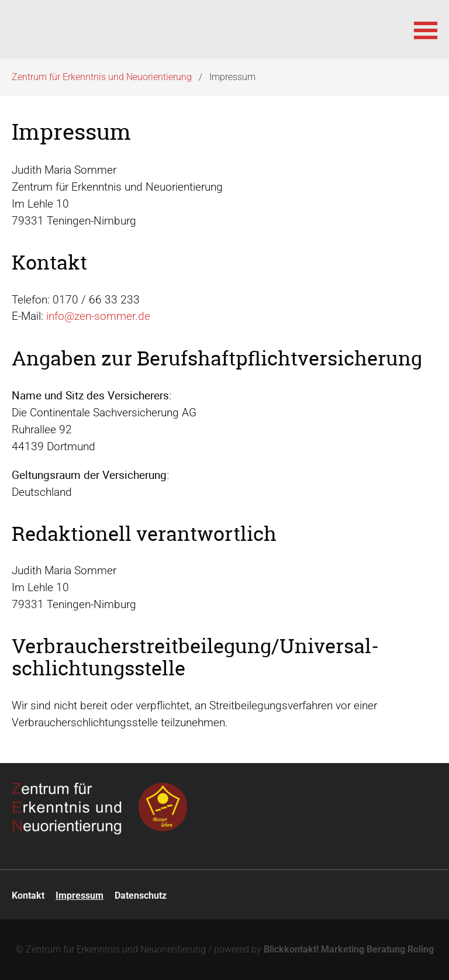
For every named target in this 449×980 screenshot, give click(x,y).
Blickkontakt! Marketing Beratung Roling (349, 949)
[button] (426, 29)
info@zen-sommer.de (98, 316)
